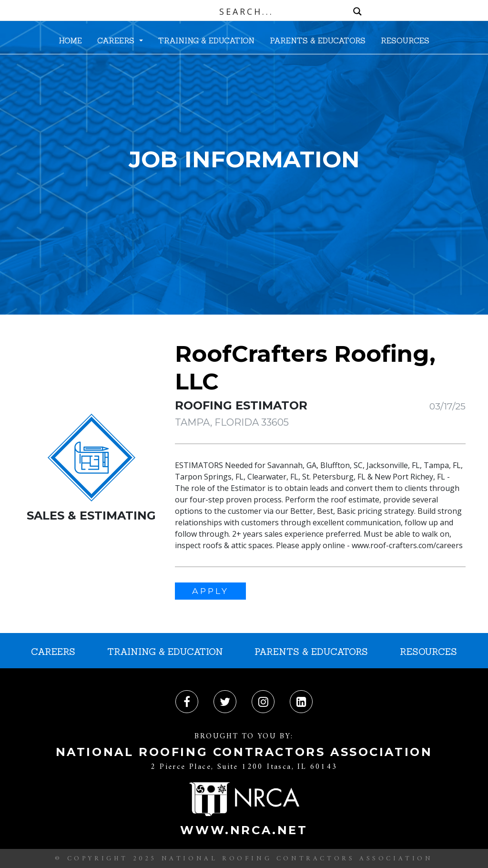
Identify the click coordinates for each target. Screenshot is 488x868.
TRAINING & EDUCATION (206, 41)
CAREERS (117, 41)
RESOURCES (405, 41)
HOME (70, 41)
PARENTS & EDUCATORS (318, 41)
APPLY (210, 591)
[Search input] (246, 11)
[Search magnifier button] (357, 11)
